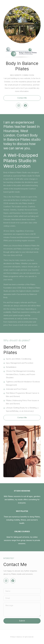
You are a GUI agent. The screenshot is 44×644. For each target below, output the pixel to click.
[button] (19, 106)
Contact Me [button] (22, 98)
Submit (22, 621)
